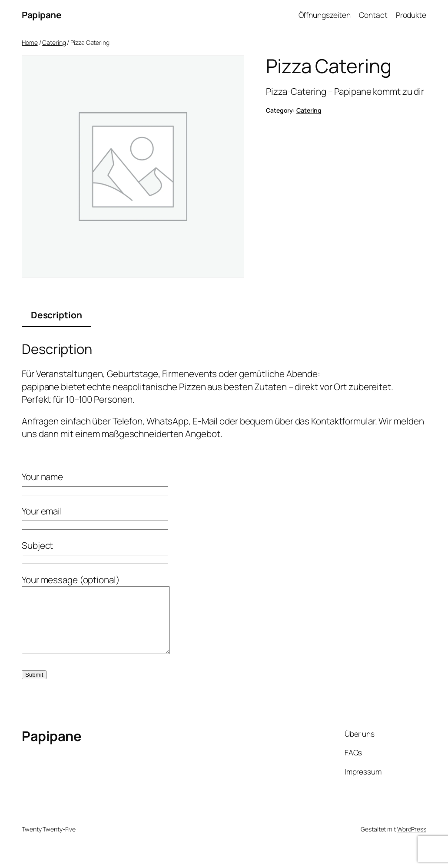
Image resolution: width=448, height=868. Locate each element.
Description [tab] (56, 315)
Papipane (41, 15)
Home (30, 42)
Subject (95, 552)
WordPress (412, 842)
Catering (54, 42)
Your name (95, 483)
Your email (95, 517)
